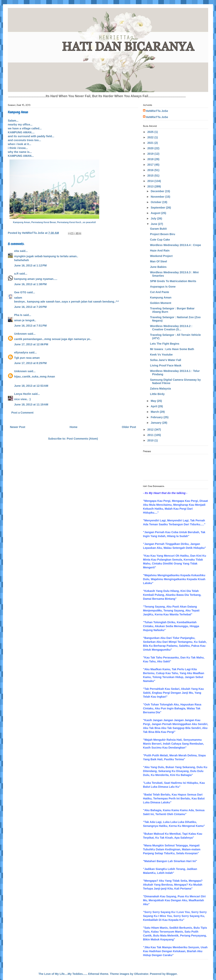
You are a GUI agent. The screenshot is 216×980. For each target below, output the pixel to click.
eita (17, 251)
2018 (151, 159)
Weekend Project (161, 256)
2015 (151, 176)
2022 (151, 137)
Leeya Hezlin (23, 394)
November (158, 197)
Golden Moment (161, 303)
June (154, 224)
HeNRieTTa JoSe (157, 111)
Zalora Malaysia (160, 389)
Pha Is (18, 315)
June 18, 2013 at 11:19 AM (31, 404)
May (154, 401)
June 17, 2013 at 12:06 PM (31, 344)
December (158, 191)
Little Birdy (157, 394)
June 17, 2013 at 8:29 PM (30, 363)
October (156, 202)
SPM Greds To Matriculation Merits (173, 281)
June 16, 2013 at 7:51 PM (30, 326)
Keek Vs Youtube (161, 355)
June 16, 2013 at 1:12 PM (30, 265)
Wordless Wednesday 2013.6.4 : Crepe (176, 245)
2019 (151, 154)
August (156, 213)
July (154, 218)
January (156, 423)
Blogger (172, 974)
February (157, 417)
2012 (151, 430)
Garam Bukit (158, 229)
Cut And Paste (160, 292)
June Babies (158, 267)
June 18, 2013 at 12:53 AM (31, 386)
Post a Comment (22, 413)
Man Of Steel (158, 261)
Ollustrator (141, 974)
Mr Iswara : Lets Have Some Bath (172, 349)
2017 (151, 165)
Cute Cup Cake (160, 240)
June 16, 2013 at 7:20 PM (30, 307)
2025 (151, 132)
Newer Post (18, 427)
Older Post (129, 427)
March (155, 412)
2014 (151, 181)
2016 (151, 170)
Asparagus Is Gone (163, 287)
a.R (16, 274)
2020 (151, 148)
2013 (151, 186)
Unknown (20, 334)
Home (74, 427)
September (158, 208)
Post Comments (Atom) (82, 439)
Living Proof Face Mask (166, 365)
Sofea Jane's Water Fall (166, 360)
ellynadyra (21, 352)
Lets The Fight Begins (165, 344)
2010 (151, 440)
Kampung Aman (161, 297)
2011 (151, 435)
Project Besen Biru (163, 234)
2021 (151, 143)
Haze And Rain (160, 250)
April (154, 406)
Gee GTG (20, 292)
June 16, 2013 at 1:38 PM (30, 284)
